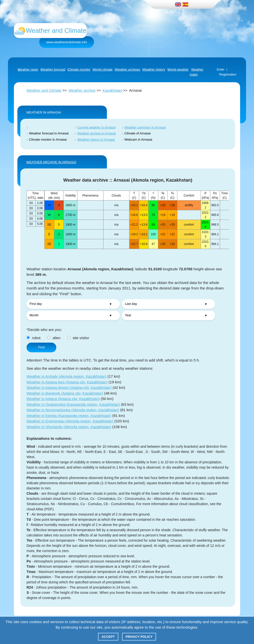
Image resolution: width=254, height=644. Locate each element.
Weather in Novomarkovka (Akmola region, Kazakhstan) (73, 410)
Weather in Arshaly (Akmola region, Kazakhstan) (66, 376)
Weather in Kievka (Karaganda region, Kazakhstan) (69, 416)
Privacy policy (139, 637)
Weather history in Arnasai (96, 140)
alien (54, 338)
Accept (108, 637)
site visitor (78, 338)
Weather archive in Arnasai (96, 133)
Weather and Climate (44, 90)
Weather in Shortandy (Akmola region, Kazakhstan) (69, 427)
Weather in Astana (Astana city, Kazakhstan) (63, 399)
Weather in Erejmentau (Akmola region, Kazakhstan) (70, 421)
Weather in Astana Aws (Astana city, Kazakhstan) (67, 382)
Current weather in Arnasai (96, 127)
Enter (221, 69)
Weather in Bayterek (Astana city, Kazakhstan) (65, 393)
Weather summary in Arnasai (145, 127)
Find (41, 347)
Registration (228, 74)
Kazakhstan (112, 90)
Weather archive (82, 90)
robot (33, 338)
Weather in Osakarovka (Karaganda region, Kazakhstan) (73, 404)
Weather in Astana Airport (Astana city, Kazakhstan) (69, 387)
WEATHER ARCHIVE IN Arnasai (51, 162)
